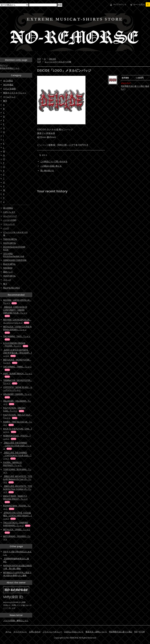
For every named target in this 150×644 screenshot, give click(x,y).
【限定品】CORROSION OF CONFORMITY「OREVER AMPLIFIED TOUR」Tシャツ (15, 311)
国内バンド (8, 272)
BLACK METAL (9, 264)
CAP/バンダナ (9, 212)
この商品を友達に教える (51, 166)
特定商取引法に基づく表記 (121, 632)
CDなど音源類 (9, 89)
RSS (136, 632)
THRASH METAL (10, 239)
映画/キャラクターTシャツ (15, 93)
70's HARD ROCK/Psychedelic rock (14, 255)
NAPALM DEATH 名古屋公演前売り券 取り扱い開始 (17, 567)
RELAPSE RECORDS (11, 288)
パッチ (6, 228)
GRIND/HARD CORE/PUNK (15, 260)
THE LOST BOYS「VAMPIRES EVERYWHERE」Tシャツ (17, 524)
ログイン (4, 65)
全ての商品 (8, 81)
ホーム (8, 632)
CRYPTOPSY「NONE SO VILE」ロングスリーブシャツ (18, 389)
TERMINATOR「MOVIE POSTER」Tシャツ (18, 382)
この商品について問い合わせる (54, 161)
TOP (39, 59)
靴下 (5, 284)
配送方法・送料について (96, 632)
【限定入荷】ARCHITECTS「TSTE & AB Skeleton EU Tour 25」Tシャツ (18, 479)
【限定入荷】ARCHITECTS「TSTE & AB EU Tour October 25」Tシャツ (18, 489)
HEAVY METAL (9, 276)
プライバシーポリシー (52, 632)
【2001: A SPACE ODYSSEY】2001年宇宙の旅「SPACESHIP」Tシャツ (18, 353)
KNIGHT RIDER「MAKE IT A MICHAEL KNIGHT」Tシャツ (15, 499)
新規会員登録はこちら (10, 68)
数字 (5, 101)
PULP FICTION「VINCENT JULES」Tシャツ (14, 409)
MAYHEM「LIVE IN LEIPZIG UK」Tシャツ (17, 302)
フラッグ (7, 280)
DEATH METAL (10, 243)
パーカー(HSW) (10, 220)
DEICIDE (52, 59)
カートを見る (142, 4)
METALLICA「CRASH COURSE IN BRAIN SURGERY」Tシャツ (17, 330)
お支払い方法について (74, 632)
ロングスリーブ (10, 216)
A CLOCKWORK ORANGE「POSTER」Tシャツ (16, 344)
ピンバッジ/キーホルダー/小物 (58, 62)
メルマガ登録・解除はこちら (16, 620)
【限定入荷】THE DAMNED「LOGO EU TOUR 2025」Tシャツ (17, 446)
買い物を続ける (47, 170)
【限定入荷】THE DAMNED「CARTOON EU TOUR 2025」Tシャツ (17, 455)
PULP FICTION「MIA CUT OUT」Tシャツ (18, 416)
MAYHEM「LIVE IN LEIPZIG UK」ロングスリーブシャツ (17, 321)
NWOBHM (8, 268)
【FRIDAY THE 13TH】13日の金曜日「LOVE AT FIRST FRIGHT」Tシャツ (18, 516)
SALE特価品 (8, 85)
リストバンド (9, 224)
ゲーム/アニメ (9, 97)
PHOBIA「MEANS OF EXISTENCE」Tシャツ (15, 464)
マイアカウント (120, 4)
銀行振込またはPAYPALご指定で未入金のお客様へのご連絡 (17, 574)
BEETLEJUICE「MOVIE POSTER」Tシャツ (17, 361)
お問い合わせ (35, 632)
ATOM (142, 632)
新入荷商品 (8, 208)
